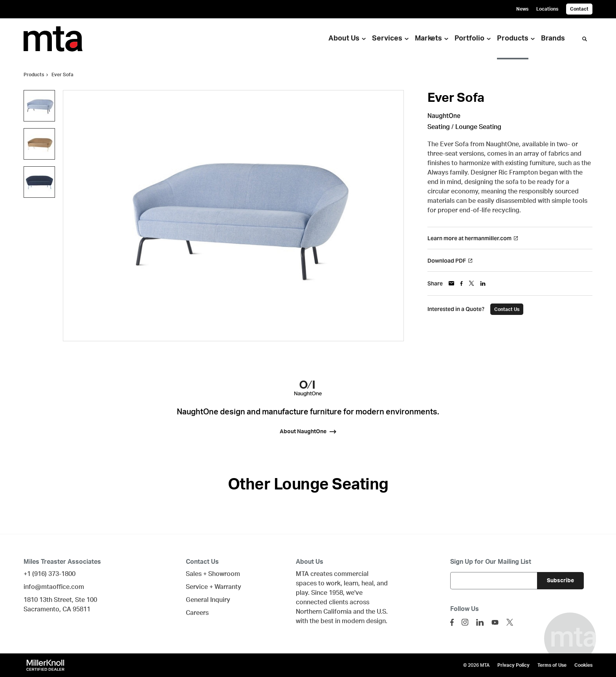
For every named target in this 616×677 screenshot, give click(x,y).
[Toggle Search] (585, 39)
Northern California (324, 612)
